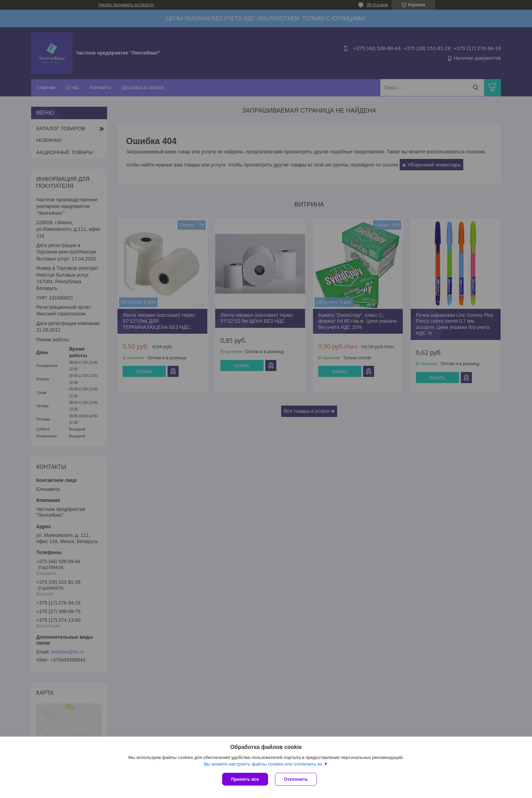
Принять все (245, 779)
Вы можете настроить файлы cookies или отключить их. (264, 764)
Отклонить (296, 779)
